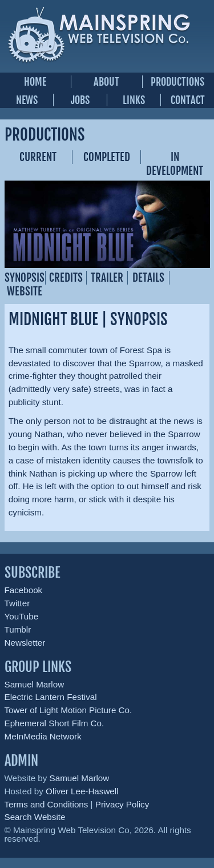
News (27, 100)
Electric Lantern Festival (51, 697)
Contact (188, 100)
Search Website (35, 817)
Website (25, 291)
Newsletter (25, 643)
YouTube (22, 616)
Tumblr (18, 629)
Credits (66, 278)
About (106, 82)
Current (38, 157)
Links (134, 100)
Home (35, 82)
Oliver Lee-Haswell (82, 791)
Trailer (107, 278)
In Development (175, 164)
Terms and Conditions (47, 804)
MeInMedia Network (43, 736)
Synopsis (25, 278)
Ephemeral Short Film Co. (54, 723)
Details (148, 278)
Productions (177, 82)
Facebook (24, 590)
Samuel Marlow (35, 684)
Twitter (17, 603)
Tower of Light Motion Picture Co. (68, 710)
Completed (107, 157)
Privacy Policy (122, 804)
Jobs (80, 100)
